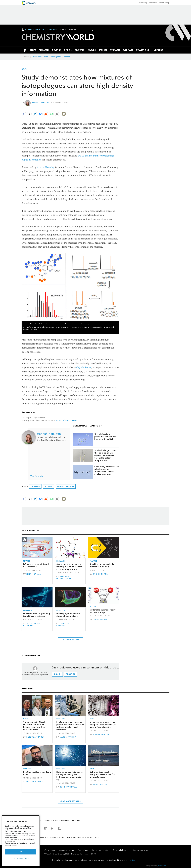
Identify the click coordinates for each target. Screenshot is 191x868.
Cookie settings (21, 858)
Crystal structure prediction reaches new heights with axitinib (105, 437)
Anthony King (101, 784)
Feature (27, 561)
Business (27, 769)
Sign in (57, 674)
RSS (78, 820)
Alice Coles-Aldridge (32, 624)
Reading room (56, 57)
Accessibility (79, 838)
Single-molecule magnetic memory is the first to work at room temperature (69, 567)
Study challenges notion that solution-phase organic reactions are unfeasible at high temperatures (106, 455)
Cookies (53, 838)
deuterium (35, 487)
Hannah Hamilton (40, 103)
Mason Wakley (68, 737)
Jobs (46, 57)
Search (92, 30)
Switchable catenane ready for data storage (103, 611)
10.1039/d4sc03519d (66, 420)
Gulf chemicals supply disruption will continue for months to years (102, 774)
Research (61, 561)
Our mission (50, 850)
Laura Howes (100, 620)
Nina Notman (34, 574)
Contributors (68, 820)
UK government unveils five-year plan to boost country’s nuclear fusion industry (103, 725)
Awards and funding (100, 850)
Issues (56, 820)
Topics (47, 820)
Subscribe (52, 30)
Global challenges (121, 850)
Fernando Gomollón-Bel (64, 578)
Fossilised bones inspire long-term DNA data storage (37, 615)
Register (39, 30)
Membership (164, 3)
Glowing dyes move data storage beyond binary (68, 615)
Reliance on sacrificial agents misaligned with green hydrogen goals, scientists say (70, 776)
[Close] (36, 819)
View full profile (37, 476)
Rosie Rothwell (68, 787)
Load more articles (70, 640)
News (24, 69)
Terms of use (65, 838)
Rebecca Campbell (63, 624)
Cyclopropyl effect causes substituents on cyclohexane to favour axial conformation (106, 470)
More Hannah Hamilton (86, 426)
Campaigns (83, 850)
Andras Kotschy (45, 167)
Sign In (29, 30)
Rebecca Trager (35, 737)
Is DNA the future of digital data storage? (36, 565)
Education (153, 3)
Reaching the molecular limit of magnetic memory (103, 565)
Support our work (140, 850)
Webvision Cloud (164, 866)
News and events (66, 850)
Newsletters (37, 57)
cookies (131, 860)
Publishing (143, 3)
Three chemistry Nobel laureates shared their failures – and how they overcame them (34, 726)
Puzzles (67, 57)
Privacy (43, 838)
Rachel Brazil (101, 574)
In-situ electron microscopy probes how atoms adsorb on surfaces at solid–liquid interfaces (70, 726)
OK (21, 852)
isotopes (49, 487)
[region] (21, 841)
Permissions (92, 838)
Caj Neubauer (84, 367)
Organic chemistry (66, 487)
